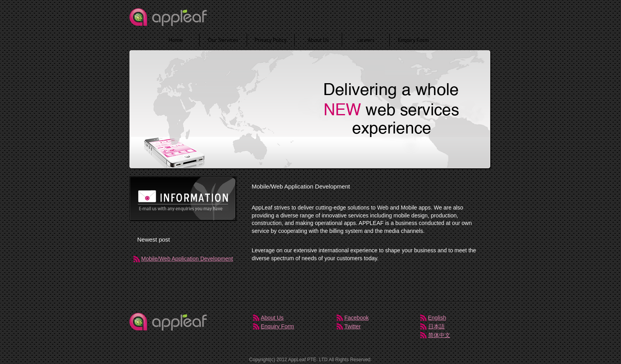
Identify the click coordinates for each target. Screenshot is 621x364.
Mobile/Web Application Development (187, 259)
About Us (318, 40)
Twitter (353, 326)
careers (366, 40)
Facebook (357, 318)
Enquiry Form (413, 40)
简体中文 (439, 335)
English (437, 318)
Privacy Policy (271, 40)
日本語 (436, 326)
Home (176, 40)
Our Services (223, 40)
